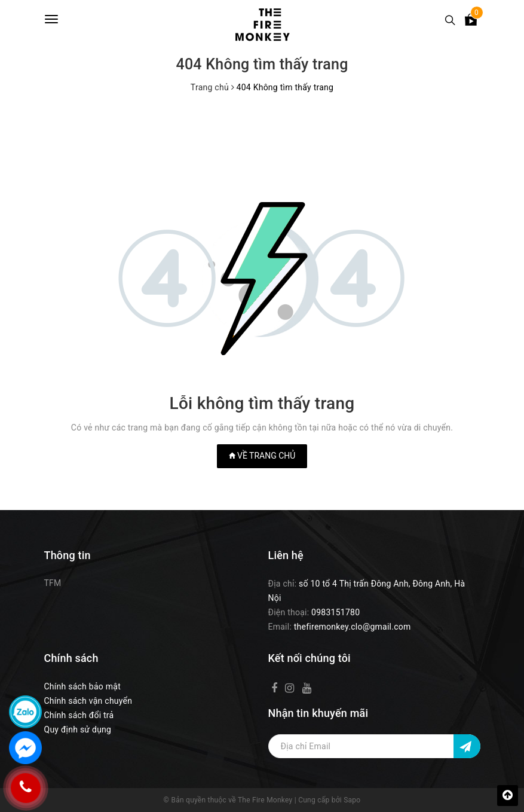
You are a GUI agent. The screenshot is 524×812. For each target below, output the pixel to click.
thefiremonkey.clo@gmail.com (353, 627)
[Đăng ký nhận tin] (467, 746)
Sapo (352, 800)
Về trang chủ (262, 456)
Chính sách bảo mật (82, 686)
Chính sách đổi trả (79, 715)
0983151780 (335, 612)
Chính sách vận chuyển (88, 701)
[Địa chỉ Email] (374, 746)
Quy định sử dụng (78, 729)
